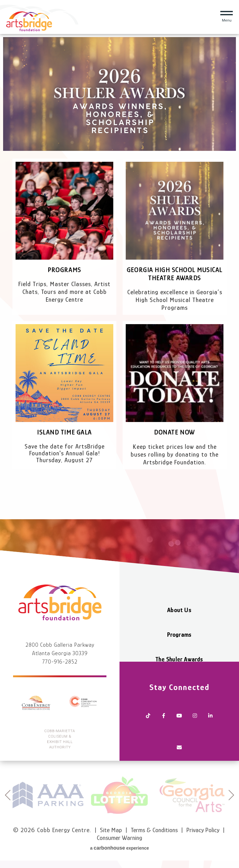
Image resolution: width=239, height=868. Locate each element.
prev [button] (8, 795)
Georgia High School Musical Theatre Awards (174, 274)
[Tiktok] (148, 712)
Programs (64, 270)
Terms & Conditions (154, 830)
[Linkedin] (210, 712)
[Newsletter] (179, 747)
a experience (119, 848)
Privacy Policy (203, 830)
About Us (179, 610)
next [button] (231, 795)
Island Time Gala (64, 432)
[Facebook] (164, 712)
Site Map (111, 830)
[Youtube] (179, 712)
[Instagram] (195, 712)
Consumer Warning (119, 838)
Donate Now (175, 432)
